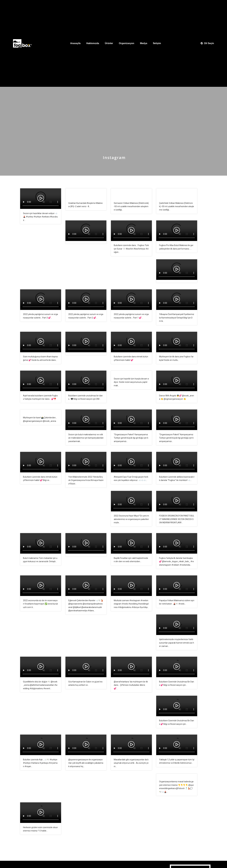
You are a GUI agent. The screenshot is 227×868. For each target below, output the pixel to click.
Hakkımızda (93, 43)
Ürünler (109, 43)
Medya (144, 43)
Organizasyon (127, 43)
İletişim (157, 43)
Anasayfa (75, 43)
